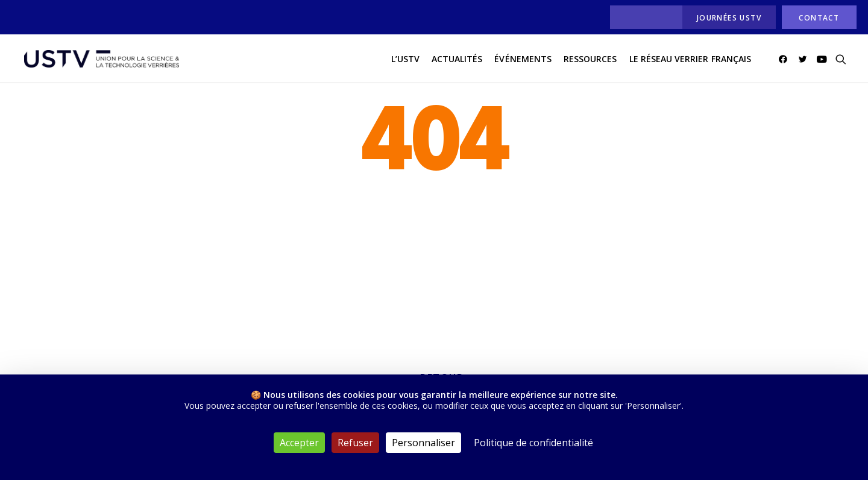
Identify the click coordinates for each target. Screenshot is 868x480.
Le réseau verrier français (690, 59)
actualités (457, 59)
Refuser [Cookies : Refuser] (355, 443)
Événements (523, 59)
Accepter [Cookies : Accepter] (299, 443)
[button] (785, 60)
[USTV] (101, 60)
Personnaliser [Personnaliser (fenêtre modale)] (423, 443)
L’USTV (405, 59)
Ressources (590, 59)
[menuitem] (643, 17)
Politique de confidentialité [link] (533, 443)
